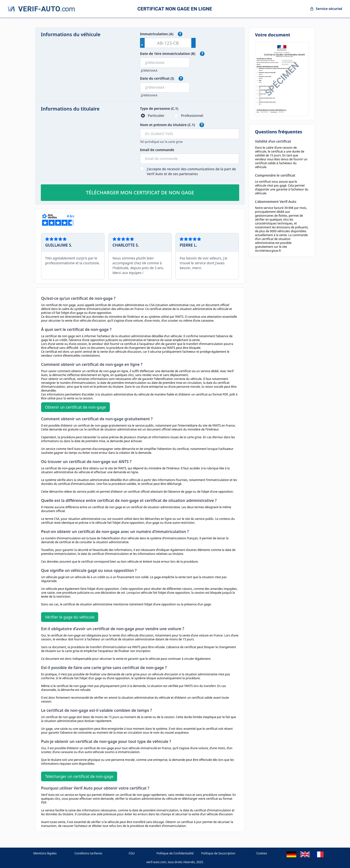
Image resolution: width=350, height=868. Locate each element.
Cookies (262, 853)
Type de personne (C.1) (159, 108)
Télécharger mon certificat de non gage (140, 193)
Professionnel (192, 116)
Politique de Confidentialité (175, 853)
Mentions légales (45, 853)
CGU (132, 853)
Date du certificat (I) (157, 78)
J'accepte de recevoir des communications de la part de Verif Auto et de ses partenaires (191, 171)
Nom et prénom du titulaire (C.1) (167, 125)
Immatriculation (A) (157, 34)
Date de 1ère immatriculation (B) (168, 54)
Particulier (156, 116)
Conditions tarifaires (88, 853)
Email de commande (157, 150)
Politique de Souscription (218, 853)
